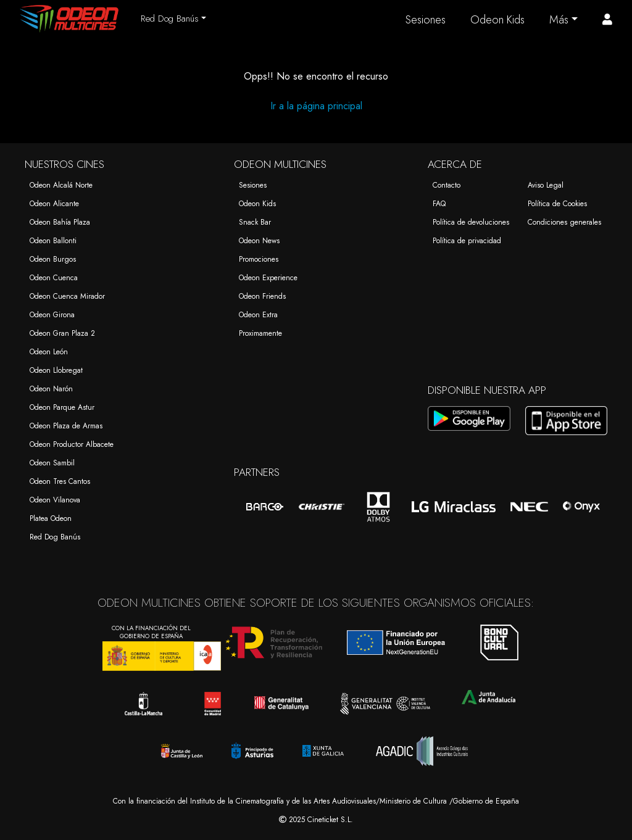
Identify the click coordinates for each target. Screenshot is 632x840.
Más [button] (559, 20)
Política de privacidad (467, 241)
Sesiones (426, 20)
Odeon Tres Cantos (60, 481)
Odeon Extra (258, 315)
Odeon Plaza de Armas (66, 426)
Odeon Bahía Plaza (60, 222)
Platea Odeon (51, 518)
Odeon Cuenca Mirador (67, 296)
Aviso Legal (546, 185)
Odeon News (259, 241)
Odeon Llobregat (56, 370)
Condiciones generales (564, 222)
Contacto (447, 185)
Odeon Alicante (54, 204)
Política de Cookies (557, 204)
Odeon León (49, 352)
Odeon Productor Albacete (72, 444)
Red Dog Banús (55, 537)
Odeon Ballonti (53, 241)
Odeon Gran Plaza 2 (62, 333)
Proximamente (260, 333)
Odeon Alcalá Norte (61, 185)
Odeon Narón (51, 389)
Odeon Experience (268, 278)
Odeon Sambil (52, 463)
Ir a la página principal (316, 106)
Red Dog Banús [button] (170, 19)
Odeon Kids (497, 20)
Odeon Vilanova (55, 500)
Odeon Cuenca (54, 278)
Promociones (259, 259)
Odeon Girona (52, 315)
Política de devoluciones (471, 222)
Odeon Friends (262, 296)
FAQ (439, 204)
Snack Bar (255, 222)
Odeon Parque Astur (62, 407)
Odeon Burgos (53, 259)
